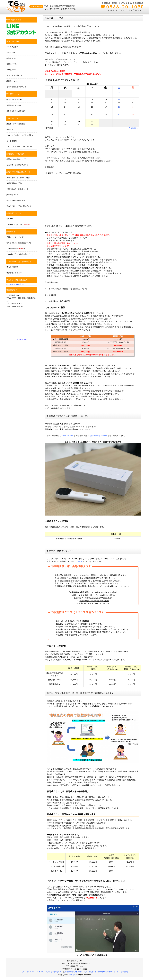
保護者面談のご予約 (14, 183)
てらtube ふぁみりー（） (19, 224)
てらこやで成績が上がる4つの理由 (20, 135)
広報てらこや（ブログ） (16, 237)
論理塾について (12, 81)
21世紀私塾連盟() (16, 249)
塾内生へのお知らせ (14, 100)
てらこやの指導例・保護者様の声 (19, 147)
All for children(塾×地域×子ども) (19, 262)
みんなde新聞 (122, 972)
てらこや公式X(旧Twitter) (17, 280)
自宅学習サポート (14, 213)
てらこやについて (14, 118)
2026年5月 (134, 128)
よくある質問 (12, 141)
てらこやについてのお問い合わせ (19, 206)
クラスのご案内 (13, 41)
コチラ (79, 561)
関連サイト (11, 232)
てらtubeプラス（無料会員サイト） (20, 254)
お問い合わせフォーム (99, 436)
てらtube (10, 219)
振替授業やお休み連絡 (74, 972)
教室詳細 (10, 130)
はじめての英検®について (16, 87)
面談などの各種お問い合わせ (18, 172)
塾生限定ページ (13, 94)
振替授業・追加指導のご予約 (17, 165)
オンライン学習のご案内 (16, 111)
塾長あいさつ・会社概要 (16, 124)
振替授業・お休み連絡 (15, 154)
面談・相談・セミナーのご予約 (18, 178)
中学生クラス (12, 58)
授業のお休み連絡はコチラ (17, 159)
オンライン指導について (16, 75)
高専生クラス (12, 70)
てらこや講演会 (12, 267)
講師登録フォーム (13, 195)
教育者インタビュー (14, 273)
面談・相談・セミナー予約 (95, 972)
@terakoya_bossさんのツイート (19, 284)
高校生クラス (12, 64)
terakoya (72, 974)
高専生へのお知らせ (14, 105)
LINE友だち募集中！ (15, 20)
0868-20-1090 (68, 436)
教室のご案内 (12, 290)
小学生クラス (12, 53)
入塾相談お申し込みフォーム (17, 189)
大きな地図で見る (22, 340)
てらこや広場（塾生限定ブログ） (19, 243)
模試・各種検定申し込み (16, 200)
